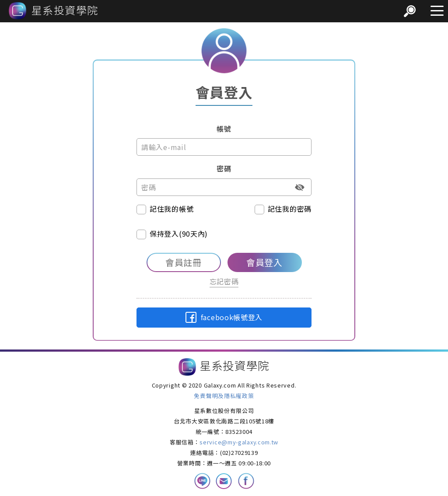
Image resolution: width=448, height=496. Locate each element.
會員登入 (264, 262)
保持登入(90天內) (172, 234)
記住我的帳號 (165, 209)
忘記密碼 (224, 281)
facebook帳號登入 (224, 317)
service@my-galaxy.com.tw (239, 442)
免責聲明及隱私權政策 (224, 396)
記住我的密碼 (283, 209)
